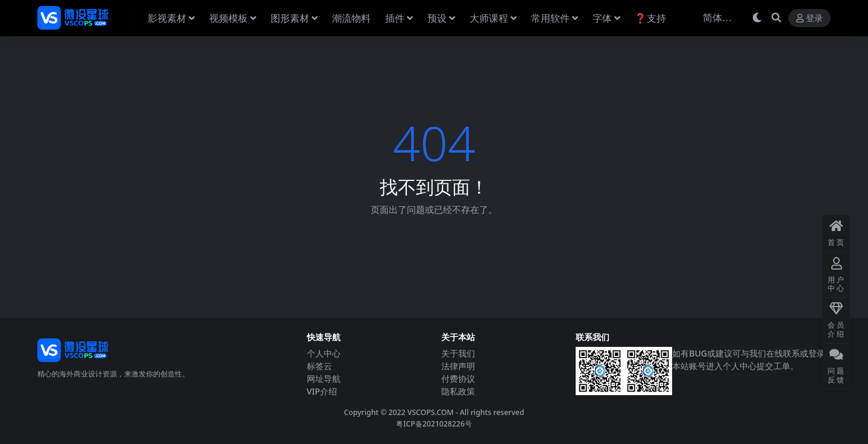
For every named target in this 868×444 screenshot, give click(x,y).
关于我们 (458, 353)
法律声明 (458, 366)
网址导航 (324, 379)
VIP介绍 (322, 391)
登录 (810, 18)
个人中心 (324, 353)
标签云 (319, 366)
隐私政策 (458, 391)
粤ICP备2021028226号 (434, 424)
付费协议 (458, 379)
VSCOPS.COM (431, 412)
